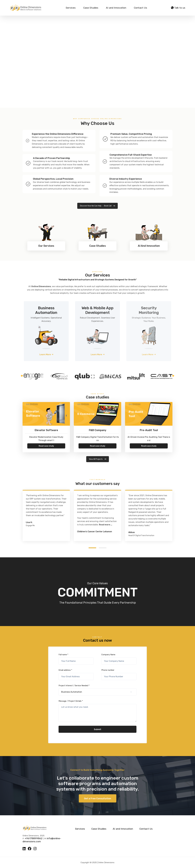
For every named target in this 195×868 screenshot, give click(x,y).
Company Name (119, 659)
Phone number (119, 674)
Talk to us (178, 8)
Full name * (76, 659)
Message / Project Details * (97, 711)
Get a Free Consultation (98, 799)
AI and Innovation (116, 8)
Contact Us (140, 8)
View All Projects (98, 459)
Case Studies (91, 8)
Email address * (76, 674)
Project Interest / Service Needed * (97, 690)
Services (71, 8)
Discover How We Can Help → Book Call (97, 206)
